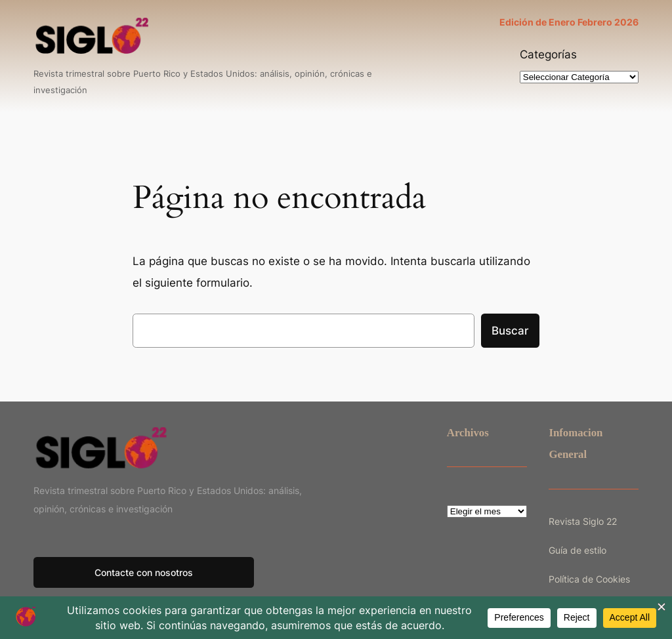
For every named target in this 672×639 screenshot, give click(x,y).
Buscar (510, 331)
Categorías (548, 54)
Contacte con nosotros (144, 572)
